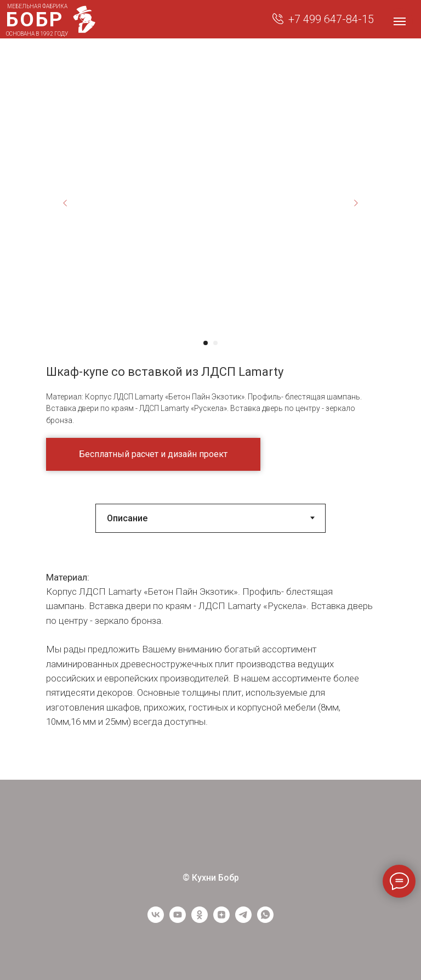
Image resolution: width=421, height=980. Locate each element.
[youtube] (178, 920)
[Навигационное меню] (400, 21)
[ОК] (200, 920)
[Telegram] (243, 920)
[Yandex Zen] (221, 920)
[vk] (156, 920)
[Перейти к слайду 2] (215, 343)
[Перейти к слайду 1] (206, 343)
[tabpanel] (210, 664)
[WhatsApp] (265, 920)
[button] (153, 454)
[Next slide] (356, 203)
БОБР (35, 19)
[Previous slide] (65, 203)
